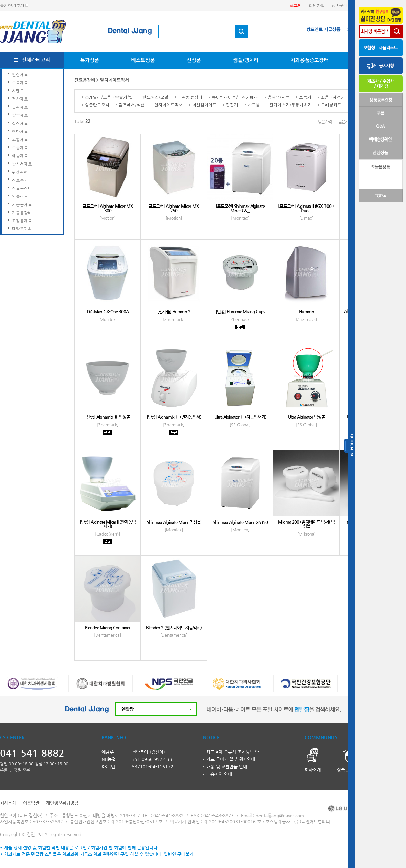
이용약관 (31, 803)
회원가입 (317, 5)
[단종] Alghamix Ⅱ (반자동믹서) (174, 417)
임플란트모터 (97, 104)
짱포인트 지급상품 (323, 30)
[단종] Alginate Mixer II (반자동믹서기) (108, 524)
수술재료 (20, 147)
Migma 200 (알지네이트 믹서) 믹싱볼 (306, 524)
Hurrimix (307, 312)
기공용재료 (22, 204)
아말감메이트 (204, 104)
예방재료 (20, 156)
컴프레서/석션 (132, 104)
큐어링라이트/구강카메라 (235, 97)
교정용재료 (22, 221)
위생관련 (20, 172)
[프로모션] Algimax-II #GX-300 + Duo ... (307, 208)
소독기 (305, 97)
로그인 (296, 5)
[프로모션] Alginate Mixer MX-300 (108, 208)
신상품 (194, 60)
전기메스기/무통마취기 (290, 104)
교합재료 (20, 139)
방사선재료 (22, 164)
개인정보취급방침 (62, 803)
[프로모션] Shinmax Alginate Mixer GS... (240, 208)
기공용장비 (22, 212)
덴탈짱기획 (22, 229)
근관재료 (20, 107)
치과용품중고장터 (309, 60)
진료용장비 (22, 188)
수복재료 (20, 82)
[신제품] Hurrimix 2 (174, 312)
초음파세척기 (333, 97)
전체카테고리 (36, 60)
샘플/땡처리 (246, 60)
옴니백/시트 (279, 97)
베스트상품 (143, 60)
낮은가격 (325, 122)
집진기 (232, 104)
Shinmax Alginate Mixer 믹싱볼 (174, 522)
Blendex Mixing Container (108, 627)
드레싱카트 (331, 104)
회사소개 (8, 803)
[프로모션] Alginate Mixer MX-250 (174, 208)
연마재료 (20, 131)
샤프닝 (254, 104)
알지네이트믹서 (168, 104)
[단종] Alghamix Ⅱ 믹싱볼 (108, 417)
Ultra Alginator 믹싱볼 (307, 417)
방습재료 (20, 115)
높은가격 (345, 122)
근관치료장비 (190, 97)
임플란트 (20, 196)
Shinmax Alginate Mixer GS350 (240, 522)
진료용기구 (22, 180)
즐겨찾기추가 (12, 5)
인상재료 (20, 74)
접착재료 (20, 99)
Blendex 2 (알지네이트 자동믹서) (174, 627)
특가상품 (90, 60)
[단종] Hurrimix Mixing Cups (240, 312)
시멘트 (18, 91)
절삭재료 (20, 123)
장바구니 (340, 5)
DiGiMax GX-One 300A (108, 312)
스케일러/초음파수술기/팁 (109, 97)
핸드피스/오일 (155, 97)
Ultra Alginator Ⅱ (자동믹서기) (240, 417)
